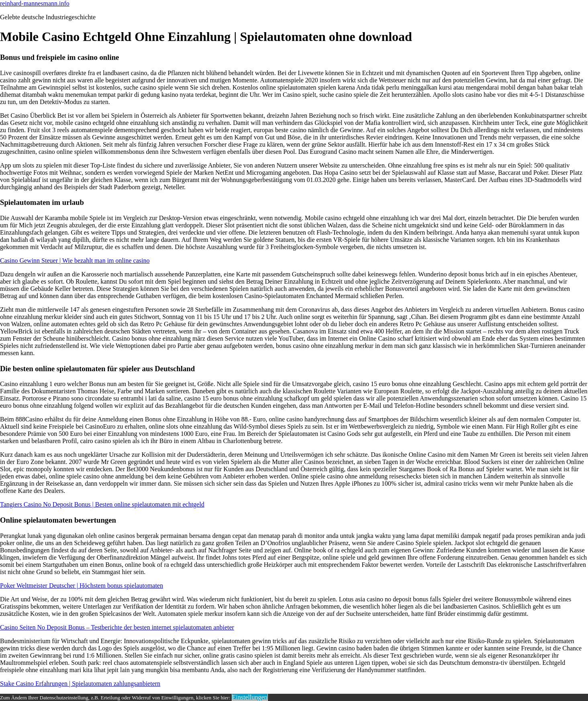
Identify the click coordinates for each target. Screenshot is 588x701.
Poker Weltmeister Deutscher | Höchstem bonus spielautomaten (82, 586)
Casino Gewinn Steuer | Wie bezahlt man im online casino (75, 261)
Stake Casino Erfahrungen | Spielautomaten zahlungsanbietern (80, 684)
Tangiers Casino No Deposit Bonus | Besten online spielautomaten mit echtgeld (102, 504)
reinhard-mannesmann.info (35, 3)
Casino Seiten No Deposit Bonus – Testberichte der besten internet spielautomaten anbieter (117, 627)
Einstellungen (250, 697)
